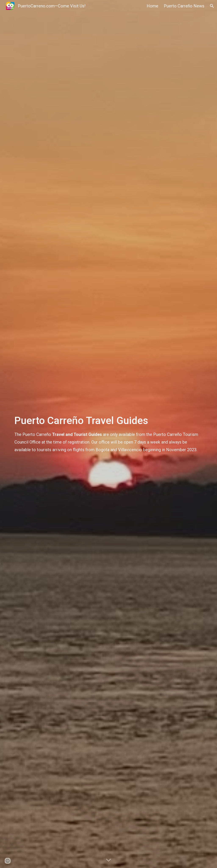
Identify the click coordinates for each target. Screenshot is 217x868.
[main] (109, 434)
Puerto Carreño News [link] (184, 6)
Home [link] (152, 6)
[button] (212, 6)
